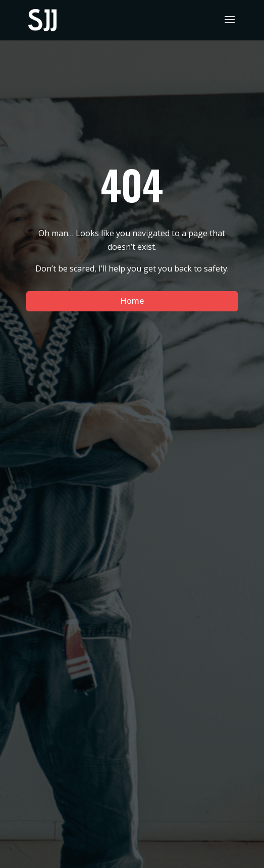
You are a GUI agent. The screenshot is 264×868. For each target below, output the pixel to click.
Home (132, 301)
